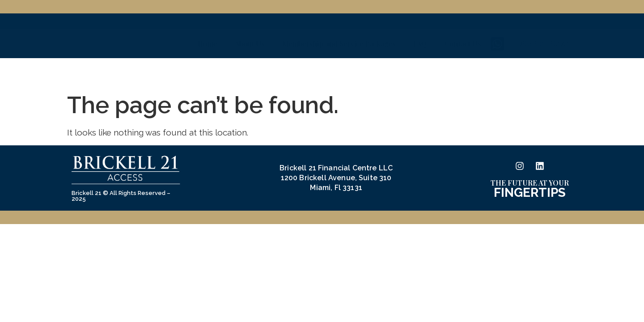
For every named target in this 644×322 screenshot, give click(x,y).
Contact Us (463, 73)
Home (207, 73)
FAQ (420, 73)
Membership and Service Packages (339, 73)
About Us (250, 73)
